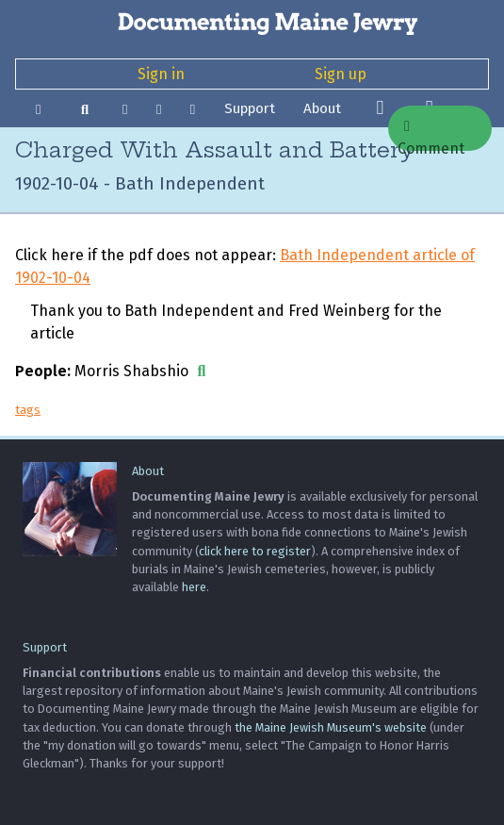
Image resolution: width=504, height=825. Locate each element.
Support (250, 108)
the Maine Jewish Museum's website (331, 727)
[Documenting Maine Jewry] (252, 23)
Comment (431, 135)
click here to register (255, 551)
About (322, 108)
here (194, 587)
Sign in (161, 74)
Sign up (341, 74)
